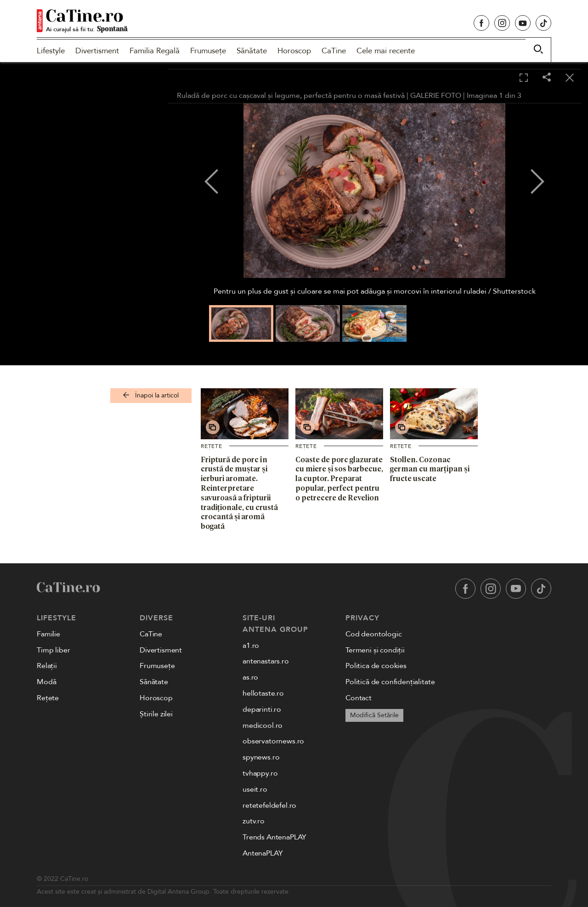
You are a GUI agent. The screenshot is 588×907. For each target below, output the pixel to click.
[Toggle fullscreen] (524, 78)
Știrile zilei (156, 714)
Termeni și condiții (375, 650)
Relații (47, 666)
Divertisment (97, 51)
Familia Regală (155, 51)
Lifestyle (51, 51)
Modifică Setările (374, 715)
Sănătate (252, 51)
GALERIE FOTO (436, 96)
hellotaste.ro (263, 693)
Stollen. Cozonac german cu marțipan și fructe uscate (430, 469)
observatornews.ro (273, 741)
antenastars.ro (266, 661)
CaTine (334, 51)
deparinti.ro (262, 709)
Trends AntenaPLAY (274, 837)
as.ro (250, 677)
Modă (46, 682)
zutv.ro (254, 821)
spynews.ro (261, 757)
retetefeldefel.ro (269, 805)
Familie (48, 634)
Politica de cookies (376, 666)
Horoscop (294, 51)
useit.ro (255, 789)
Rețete (212, 446)
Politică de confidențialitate (390, 682)
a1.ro (251, 646)
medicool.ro (263, 726)
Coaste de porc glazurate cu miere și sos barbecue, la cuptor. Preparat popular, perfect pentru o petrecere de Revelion (339, 479)
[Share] (547, 78)
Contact (359, 698)
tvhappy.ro (260, 773)
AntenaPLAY (263, 853)
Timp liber (53, 650)
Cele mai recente (386, 51)
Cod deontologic (374, 634)
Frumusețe (208, 51)
